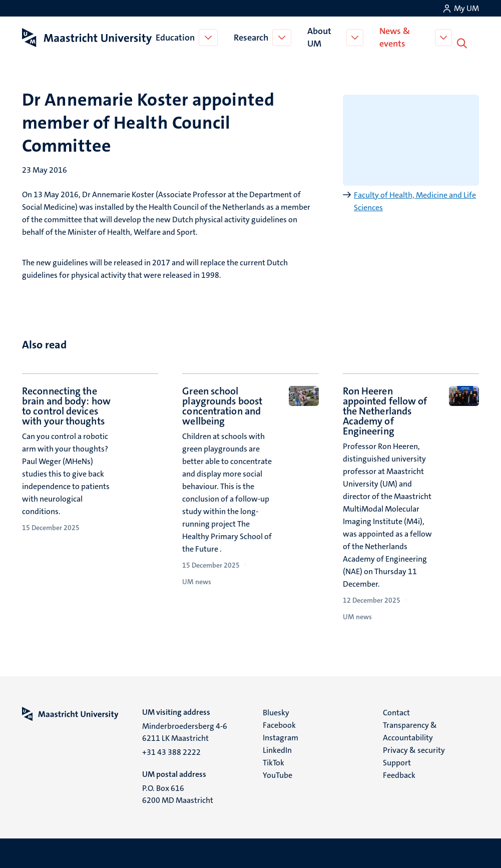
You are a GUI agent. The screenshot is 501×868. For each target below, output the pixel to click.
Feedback (399, 774)
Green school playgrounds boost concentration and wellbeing (222, 405)
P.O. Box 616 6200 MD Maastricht (178, 793)
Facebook (279, 724)
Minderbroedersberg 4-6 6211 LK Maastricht (185, 731)
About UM (320, 37)
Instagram (281, 737)
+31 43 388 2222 (171, 751)
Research (252, 37)
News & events (397, 37)
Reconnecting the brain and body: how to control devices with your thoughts (66, 405)
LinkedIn (277, 749)
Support (397, 762)
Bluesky (276, 712)
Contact (396, 712)
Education (176, 37)
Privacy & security (414, 749)
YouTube (278, 774)
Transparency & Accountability (410, 730)
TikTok (274, 762)
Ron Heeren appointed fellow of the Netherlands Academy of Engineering (385, 410)
